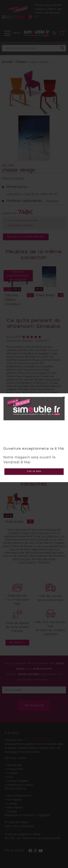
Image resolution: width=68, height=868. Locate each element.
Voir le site (34, 472)
